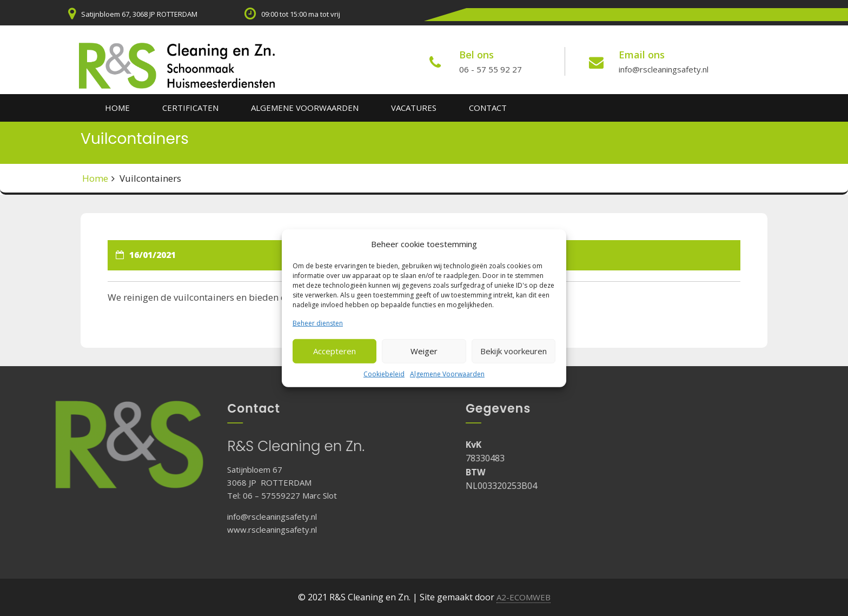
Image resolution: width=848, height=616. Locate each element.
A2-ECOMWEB (524, 597)
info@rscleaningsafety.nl (664, 69)
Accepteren (334, 351)
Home (117, 108)
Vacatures (414, 108)
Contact (488, 108)
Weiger (424, 351)
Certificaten (190, 108)
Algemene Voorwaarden (447, 374)
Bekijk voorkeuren (514, 351)
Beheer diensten (318, 323)
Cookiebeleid (384, 374)
